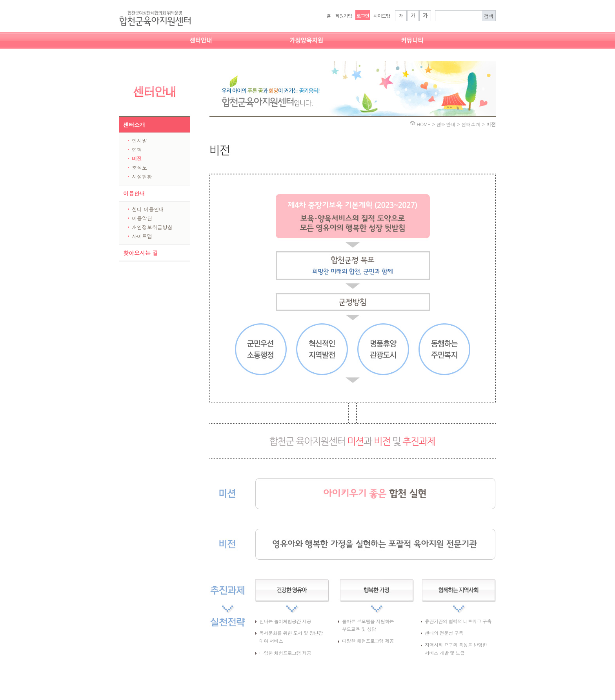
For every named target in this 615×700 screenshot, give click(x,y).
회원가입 (343, 15)
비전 (137, 159)
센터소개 (134, 125)
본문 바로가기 (0, 0)
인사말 (139, 141)
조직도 (139, 168)
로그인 (362, 15)
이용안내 (134, 193)
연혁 (137, 150)
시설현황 (142, 177)
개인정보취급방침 (152, 227)
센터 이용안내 (148, 209)
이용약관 (142, 218)
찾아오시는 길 (141, 253)
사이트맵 (382, 15)
